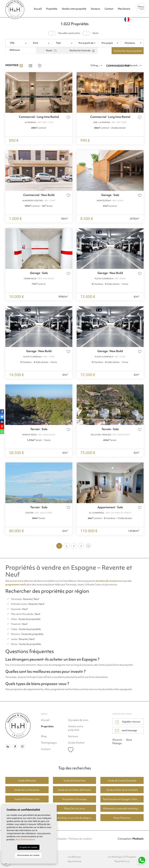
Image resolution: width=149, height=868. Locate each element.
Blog (44, 736)
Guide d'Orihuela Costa (27, 799)
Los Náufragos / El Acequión (122, 857)
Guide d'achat (76, 743)
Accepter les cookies (28, 847)
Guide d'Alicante (27, 781)
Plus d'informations (25, 839)
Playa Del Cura (122, 861)
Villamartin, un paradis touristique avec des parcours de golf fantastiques (123, 808)
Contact (109, 9)
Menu (141, 7)
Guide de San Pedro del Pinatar (74, 790)
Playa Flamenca (122, 818)
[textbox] (18, 43)
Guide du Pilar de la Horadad (122, 790)
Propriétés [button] (52, 9)
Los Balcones (74, 857)
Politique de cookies (80, 839)
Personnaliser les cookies (28, 855)
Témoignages (49, 743)
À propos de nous (78, 720)
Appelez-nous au (128, 722)
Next (141, 92)
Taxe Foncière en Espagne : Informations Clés (123, 799)
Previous (80, 92)
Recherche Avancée (82, 50)
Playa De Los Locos (74, 808)
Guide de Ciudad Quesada (122, 781)
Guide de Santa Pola (74, 781)
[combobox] (18, 43)
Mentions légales (57, 839)
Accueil (38, 9)
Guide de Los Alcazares (27, 790)
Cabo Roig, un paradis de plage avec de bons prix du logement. (76, 818)
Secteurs (95, 9)
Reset (52, 50)
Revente (28, 599)
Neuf (36, 599)
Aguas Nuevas (74, 861)
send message (126, 730)
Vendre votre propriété (74, 9)
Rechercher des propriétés (128, 51)
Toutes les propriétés (29, 619)
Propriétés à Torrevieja (74, 799)
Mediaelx (138, 839)
